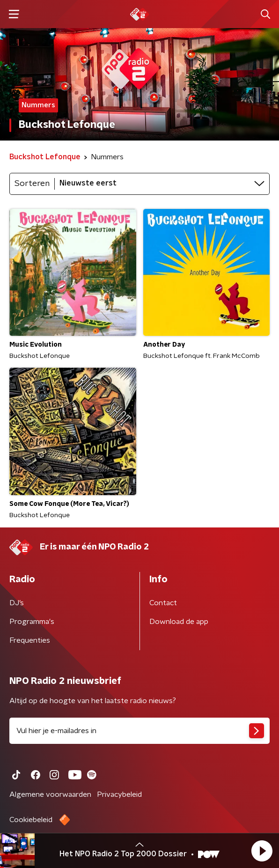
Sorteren (32, 184)
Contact (163, 603)
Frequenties (30, 640)
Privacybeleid (119, 794)
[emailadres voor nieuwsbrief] (139, 731)
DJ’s (17, 603)
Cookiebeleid (31, 820)
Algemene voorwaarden (50, 794)
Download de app (179, 622)
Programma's (32, 622)
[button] (262, 851)
